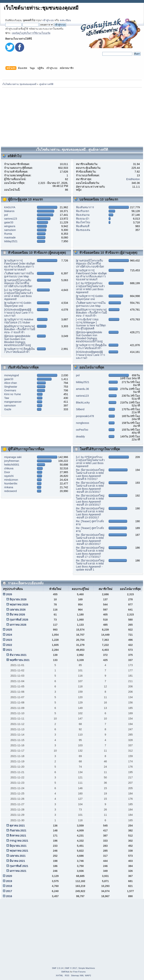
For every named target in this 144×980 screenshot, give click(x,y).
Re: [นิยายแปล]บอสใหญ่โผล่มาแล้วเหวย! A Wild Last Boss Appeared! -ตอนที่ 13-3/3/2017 (90, 513)
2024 (9, 635)
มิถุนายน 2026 (18, 599)
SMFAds (65, 972)
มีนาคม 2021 (17, 861)
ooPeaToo (82, 430)
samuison (10, 230)
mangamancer (13, 402)
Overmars (10, 390)
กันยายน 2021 (18, 830)
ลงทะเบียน (65, 20)
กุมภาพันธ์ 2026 (19, 620)
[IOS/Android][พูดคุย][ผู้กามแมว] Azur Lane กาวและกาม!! (19, 313)
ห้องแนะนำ (83, 219)
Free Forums (79, 972)
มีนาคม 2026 (17, 615)
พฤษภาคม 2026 (19, 605)
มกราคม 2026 (18, 625)
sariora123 (11, 219)
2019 (9, 881)
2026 (9, 594)
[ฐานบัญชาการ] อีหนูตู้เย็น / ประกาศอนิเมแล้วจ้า (19, 350)
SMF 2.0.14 (58, 968)
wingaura (10, 226)
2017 (9, 891)
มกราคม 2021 (18, 871)
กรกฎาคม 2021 (19, 841)
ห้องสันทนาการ (85, 207)
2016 (9, 896)
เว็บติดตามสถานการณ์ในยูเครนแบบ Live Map (19, 275)
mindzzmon (11, 480)
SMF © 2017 (71, 968)
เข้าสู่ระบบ (48, 20)
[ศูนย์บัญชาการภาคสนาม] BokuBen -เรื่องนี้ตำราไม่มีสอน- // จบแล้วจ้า (20, 329)
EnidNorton (133, 179)
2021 (9, 650)
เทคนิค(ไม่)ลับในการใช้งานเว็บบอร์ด (31, 33)
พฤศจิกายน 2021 (20, 660)
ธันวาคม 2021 (18, 655)
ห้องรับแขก (83, 211)
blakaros (9, 211)
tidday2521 (11, 241)
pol (6, 215)
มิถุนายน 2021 (18, 846)
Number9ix (11, 483)
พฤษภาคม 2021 (19, 851)
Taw (7, 398)
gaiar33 (9, 222)
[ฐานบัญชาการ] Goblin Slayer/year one (18, 304)
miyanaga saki (13, 457)
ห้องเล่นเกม (83, 215)
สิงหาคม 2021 (18, 836)
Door (7, 472)
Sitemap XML (78, 975)
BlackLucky (83, 402)
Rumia (8, 234)
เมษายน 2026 (18, 610)
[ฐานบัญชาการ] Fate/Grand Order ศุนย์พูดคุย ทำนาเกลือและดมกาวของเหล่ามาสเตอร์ (20, 265)
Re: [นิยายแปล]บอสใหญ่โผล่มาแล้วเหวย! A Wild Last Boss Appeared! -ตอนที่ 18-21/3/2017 (90, 487)
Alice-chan (10, 383)
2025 (9, 630)
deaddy (80, 436)
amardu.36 (82, 389)
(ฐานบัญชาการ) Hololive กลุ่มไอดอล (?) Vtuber (19, 321)
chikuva (9, 468)
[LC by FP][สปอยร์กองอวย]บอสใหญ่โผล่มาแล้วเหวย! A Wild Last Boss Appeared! (18, 295)
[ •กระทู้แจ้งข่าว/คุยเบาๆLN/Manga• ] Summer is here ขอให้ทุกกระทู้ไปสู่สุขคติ (91, 324)
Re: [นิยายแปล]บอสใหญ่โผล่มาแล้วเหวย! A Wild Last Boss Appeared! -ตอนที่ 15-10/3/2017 (90, 500)
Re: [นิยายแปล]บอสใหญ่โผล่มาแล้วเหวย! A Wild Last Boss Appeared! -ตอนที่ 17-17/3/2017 (90, 552)
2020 (9, 876)
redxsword (10, 491)
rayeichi (9, 476)
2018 (9, 886)
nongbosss (83, 423)
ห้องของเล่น (83, 230)
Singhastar (11, 387)
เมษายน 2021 (18, 856)
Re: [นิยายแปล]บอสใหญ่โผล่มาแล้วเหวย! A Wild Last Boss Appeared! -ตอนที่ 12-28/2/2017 (90, 539)
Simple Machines (87, 968)
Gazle (8, 409)
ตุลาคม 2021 (17, 826)
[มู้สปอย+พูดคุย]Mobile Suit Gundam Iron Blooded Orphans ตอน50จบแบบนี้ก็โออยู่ (17, 341)
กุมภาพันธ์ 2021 (19, 866)
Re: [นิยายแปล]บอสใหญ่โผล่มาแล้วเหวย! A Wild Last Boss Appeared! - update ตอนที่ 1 (90, 565)
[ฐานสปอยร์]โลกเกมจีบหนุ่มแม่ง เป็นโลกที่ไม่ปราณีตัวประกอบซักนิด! (18, 283)
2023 (9, 640)
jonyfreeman (12, 461)
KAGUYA (10, 207)
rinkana (9, 487)
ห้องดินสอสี (83, 226)
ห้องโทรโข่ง (83, 222)
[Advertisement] (72, 116)
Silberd (80, 409)
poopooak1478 (85, 416)
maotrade (10, 237)
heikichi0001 (12, 465)
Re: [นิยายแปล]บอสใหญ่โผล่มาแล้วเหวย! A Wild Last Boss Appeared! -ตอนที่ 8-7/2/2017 (90, 474)
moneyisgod (11, 375)
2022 (9, 645)
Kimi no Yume (13, 394)
